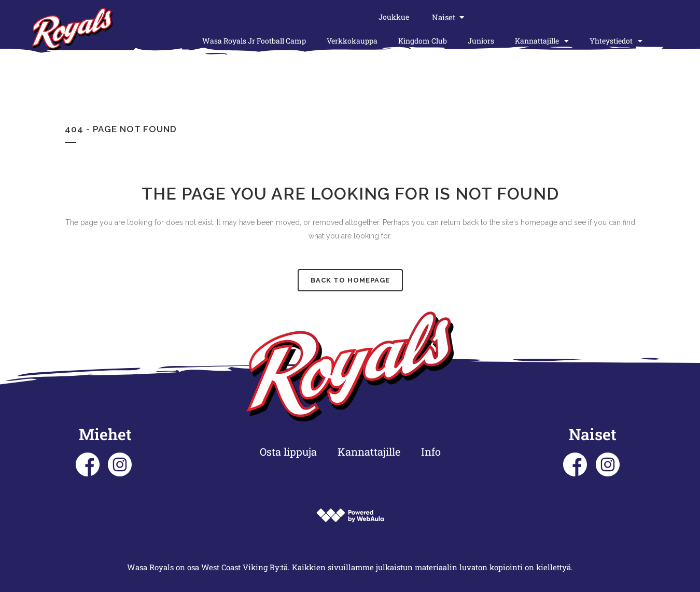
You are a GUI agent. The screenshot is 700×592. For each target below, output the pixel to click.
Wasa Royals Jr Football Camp (254, 41)
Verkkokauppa (352, 41)
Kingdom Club (423, 41)
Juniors (481, 41)
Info (431, 452)
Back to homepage (350, 280)
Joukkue (394, 17)
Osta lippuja (288, 452)
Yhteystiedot (616, 41)
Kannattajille (542, 41)
